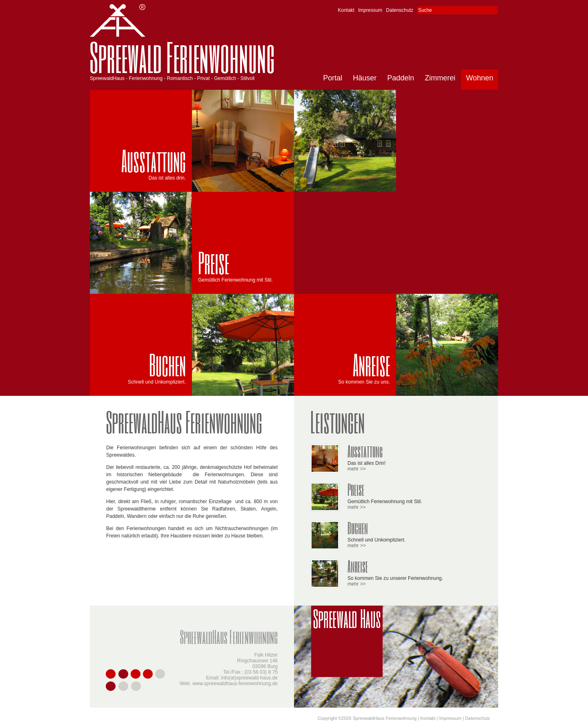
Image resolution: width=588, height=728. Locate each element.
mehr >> (357, 469)
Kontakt (346, 10)
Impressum (370, 10)
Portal (333, 78)
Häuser (365, 78)
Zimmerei (440, 78)
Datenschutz (400, 10)
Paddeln (401, 78)
